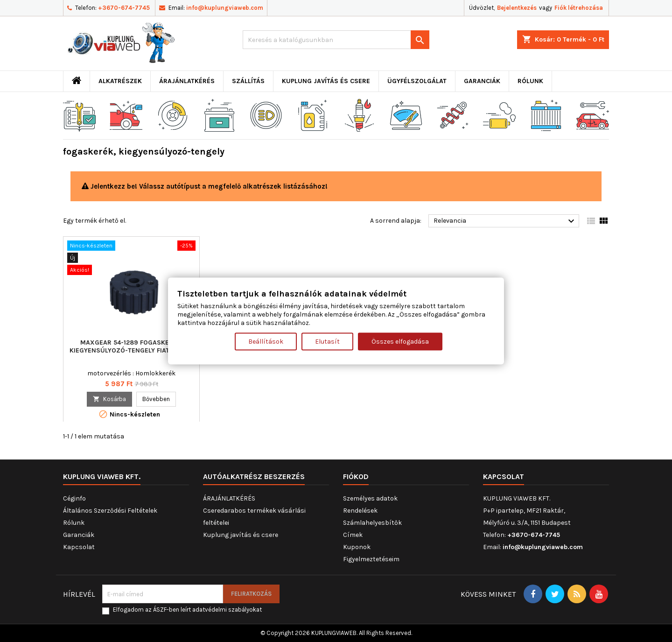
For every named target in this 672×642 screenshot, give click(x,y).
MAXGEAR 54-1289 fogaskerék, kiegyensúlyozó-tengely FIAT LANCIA (132, 346)
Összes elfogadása (400, 342)
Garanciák (482, 81)
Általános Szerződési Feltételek (110, 511)
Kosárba (109, 399)
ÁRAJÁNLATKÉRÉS (187, 81)
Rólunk (530, 81)
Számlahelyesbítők (372, 523)
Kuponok (357, 547)
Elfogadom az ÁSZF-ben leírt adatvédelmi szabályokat (187, 610)
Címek (353, 535)
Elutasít (327, 342)
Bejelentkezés (517, 8)
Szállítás (248, 81)
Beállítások (266, 342)
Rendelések (360, 511)
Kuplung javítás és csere (326, 81)
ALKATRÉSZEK (120, 81)
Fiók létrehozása (579, 8)
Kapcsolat (79, 547)
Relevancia (505, 221)
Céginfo (74, 498)
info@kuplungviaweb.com (225, 8)
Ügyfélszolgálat (417, 81)
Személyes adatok (370, 498)
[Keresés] (336, 40)
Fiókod (356, 476)
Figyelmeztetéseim (371, 559)
